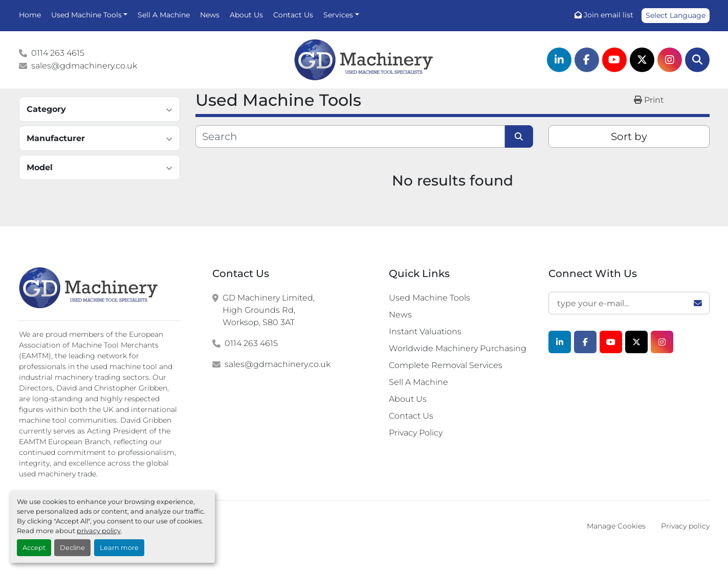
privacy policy (99, 531)
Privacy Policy (416, 433)
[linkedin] (559, 60)
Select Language (676, 15)
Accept (34, 548)
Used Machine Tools (86, 15)
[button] (90, 15)
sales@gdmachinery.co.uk (84, 66)
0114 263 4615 (58, 53)
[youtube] (614, 60)
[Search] (697, 60)
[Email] (629, 303)
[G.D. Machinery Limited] (89, 288)
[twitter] (642, 60)
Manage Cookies (616, 526)
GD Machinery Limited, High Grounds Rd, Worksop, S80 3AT (269, 310)
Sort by (629, 136)
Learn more (119, 548)
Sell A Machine (164, 15)
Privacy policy (685, 526)
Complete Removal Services (446, 365)
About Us (246, 15)
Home (30, 15)
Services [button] (338, 15)
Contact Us (293, 15)
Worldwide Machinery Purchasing (458, 348)
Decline (72, 548)
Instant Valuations (425, 331)
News (210, 15)
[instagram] (670, 60)
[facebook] (587, 60)
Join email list (609, 15)
